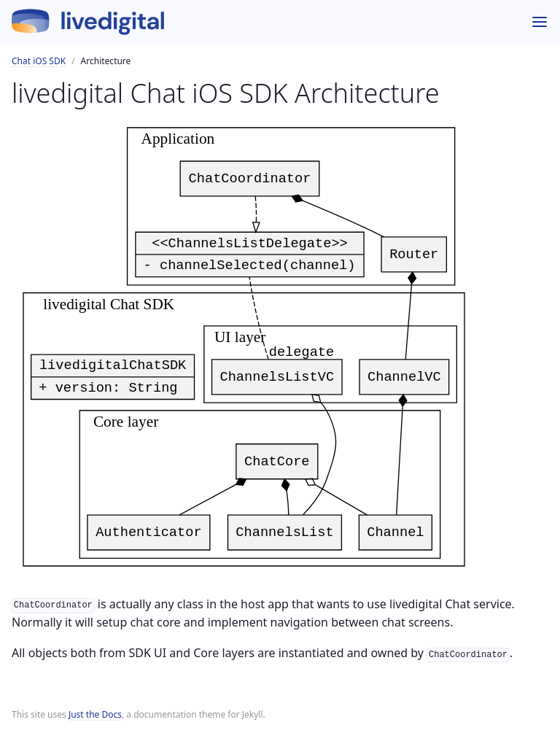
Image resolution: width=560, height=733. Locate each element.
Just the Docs (95, 714)
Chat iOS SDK (39, 61)
